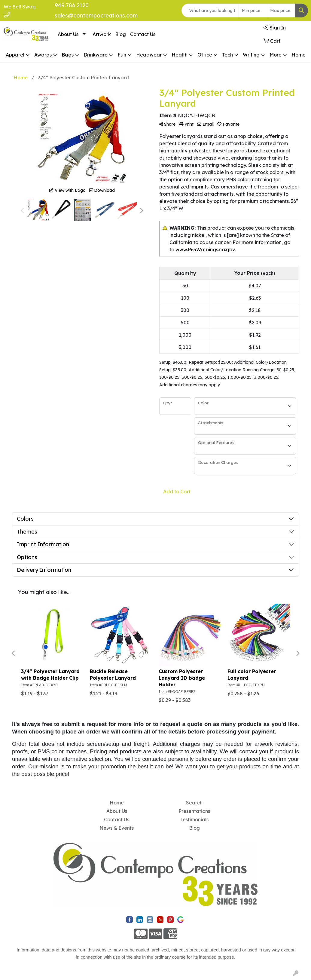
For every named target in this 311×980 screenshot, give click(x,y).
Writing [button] (251, 55)
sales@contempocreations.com (96, 15)
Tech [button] (227, 55)
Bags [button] (68, 55)
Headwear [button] (149, 55)
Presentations (194, 811)
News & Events (117, 828)
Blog (120, 34)
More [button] (276, 55)
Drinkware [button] (96, 55)
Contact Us (143, 34)
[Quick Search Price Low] (253, 11)
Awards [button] (43, 55)
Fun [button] (122, 55)
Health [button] (180, 55)
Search (194, 803)
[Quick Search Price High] (281, 11)
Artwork (102, 34)
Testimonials (194, 819)
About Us (68, 34)
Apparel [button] (15, 55)
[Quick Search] (210, 11)
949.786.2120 (72, 5)
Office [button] (205, 55)
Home (299, 55)
